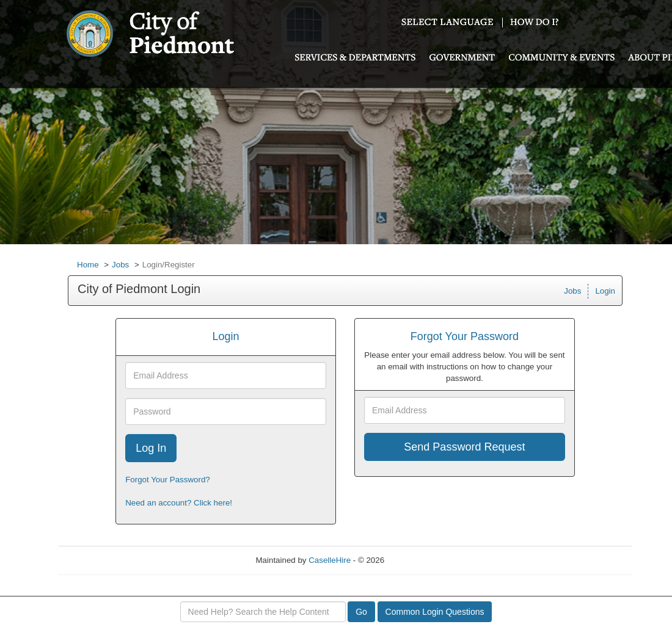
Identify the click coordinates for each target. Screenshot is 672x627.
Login (605, 291)
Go (361, 612)
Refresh (421, 560)
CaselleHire (330, 560)
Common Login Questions (435, 612)
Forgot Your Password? (168, 480)
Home (88, 265)
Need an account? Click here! (179, 503)
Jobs (120, 265)
